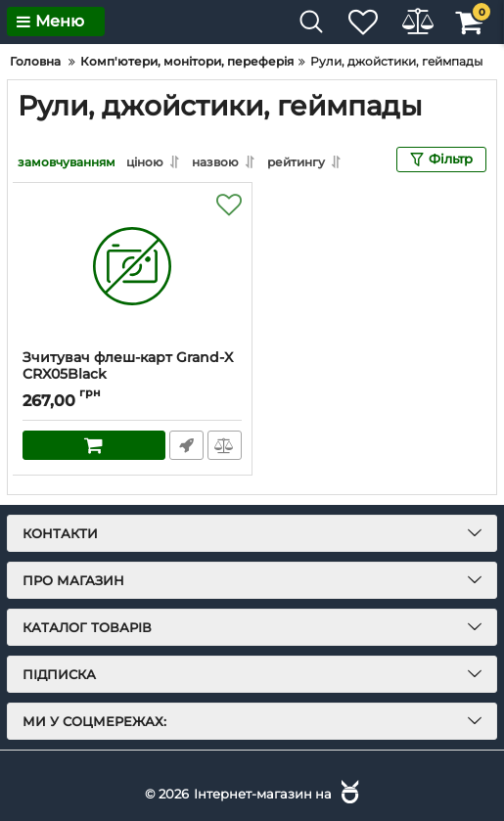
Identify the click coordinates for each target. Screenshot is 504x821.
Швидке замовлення (185, 444)
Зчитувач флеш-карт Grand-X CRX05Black (128, 365)
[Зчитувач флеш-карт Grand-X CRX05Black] (132, 265)
